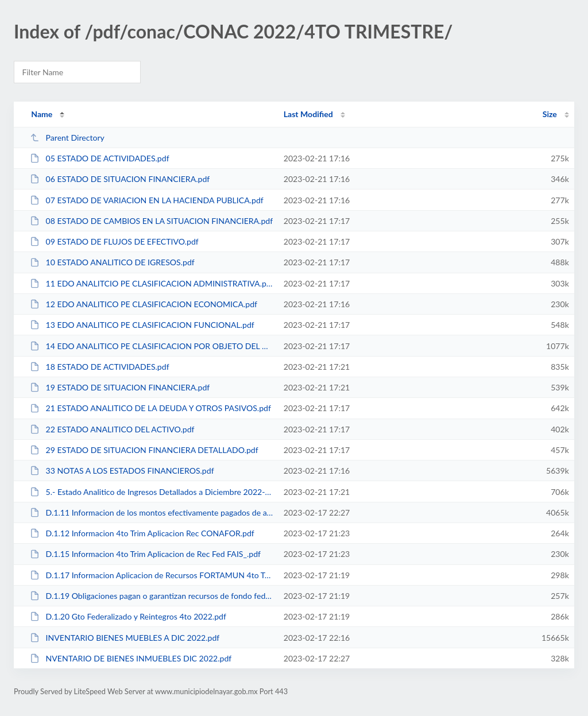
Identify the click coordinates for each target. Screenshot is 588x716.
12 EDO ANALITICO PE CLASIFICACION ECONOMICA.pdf (144, 304)
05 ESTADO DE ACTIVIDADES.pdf (99, 158)
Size (550, 114)
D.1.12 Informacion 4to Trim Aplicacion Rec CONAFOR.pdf (142, 533)
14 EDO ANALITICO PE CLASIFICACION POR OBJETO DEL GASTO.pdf (151, 346)
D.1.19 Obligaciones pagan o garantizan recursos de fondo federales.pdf (151, 596)
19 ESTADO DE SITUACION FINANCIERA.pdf (120, 387)
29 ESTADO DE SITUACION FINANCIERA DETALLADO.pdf (144, 450)
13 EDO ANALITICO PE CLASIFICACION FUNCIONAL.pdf (142, 325)
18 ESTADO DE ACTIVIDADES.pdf (99, 367)
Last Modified (308, 114)
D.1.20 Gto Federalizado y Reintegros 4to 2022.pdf (128, 616)
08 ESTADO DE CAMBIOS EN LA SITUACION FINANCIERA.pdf (151, 221)
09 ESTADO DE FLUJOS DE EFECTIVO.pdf (114, 241)
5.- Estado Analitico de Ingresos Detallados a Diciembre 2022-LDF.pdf (151, 492)
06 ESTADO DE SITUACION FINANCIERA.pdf (120, 179)
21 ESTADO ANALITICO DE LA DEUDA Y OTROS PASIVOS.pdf (150, 408)
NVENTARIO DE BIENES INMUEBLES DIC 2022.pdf (131, 658)
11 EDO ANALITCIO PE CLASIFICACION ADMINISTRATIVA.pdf (151, 283)
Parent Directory (67, 138)
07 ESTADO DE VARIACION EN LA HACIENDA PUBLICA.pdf (147, 200)
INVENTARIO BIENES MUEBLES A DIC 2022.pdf (125, 638)
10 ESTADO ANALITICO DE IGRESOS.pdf (112, 262)
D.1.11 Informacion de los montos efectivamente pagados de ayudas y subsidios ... (151, 512)
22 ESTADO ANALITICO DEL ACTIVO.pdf (112, 429)
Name (42, 114)
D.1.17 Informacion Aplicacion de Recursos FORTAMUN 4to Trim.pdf (151, 575)
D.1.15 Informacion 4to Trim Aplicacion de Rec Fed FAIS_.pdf (145, 554)
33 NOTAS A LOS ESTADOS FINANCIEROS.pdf (122, 471)
